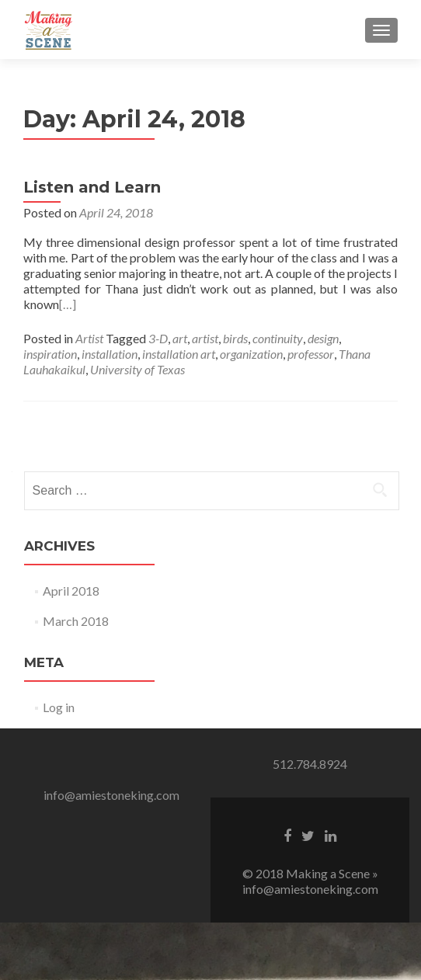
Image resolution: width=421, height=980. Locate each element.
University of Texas (137, 369)
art (180, 338)
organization (251, 354)
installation (110, 354)
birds (235, 338)
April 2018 (71, 591)
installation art (179, 354)
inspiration (50, 354)
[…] (68, 304)
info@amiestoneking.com (111, 795)
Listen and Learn (92, 187)
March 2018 (76, 621)
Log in (59, 707)
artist (205, 338)
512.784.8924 (310, 764)
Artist (89, 338)
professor (311, 354)
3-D (158, 338)
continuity (278, 338)
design (323, 338)
